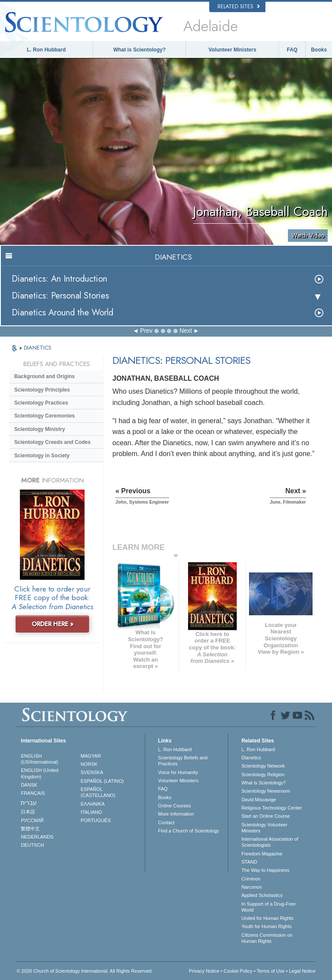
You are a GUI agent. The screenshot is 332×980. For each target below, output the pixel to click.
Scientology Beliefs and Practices (183, 761)
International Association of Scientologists (270, 842)
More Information (176, 814)
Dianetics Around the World (62, 313)
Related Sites (239, 6)
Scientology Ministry (40, 429)
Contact (166, 823)
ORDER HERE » (53, 624)
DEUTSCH (32, 845)
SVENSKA (92, 772)
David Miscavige (259, 800)
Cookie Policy (238, 971)
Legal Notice (302, 971)
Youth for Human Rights (266, 926)
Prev (146, 331)
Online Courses (175, 806)
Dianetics (251, 758)
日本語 (28, 812)
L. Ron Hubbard (46, 50)
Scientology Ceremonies (45, 416)
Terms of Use (271, 971)
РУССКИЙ (32, 820)
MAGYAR (91, 756)
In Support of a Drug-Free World (268, 907)
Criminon (251, 879)
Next (186, 331)
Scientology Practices (41, 403)
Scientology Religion (263, 774)
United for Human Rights (267, 918)
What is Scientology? (139, 50)
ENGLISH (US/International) (39, 759)
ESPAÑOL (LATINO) (102, 781)
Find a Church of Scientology (189, 831)
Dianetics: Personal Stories (60, 296)
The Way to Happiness (265, 870)
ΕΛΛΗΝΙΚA (93, 804)
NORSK (89, 764)
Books (319, 50)
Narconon (252, 887)
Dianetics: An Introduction (59, 279)
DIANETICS (38, 348)
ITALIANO (91, 812)
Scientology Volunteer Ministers (264, 828)
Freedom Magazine (262, 854)
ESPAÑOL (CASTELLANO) (98, 792)
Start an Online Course (265, 816)
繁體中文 (30, 829)
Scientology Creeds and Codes (53, 442)
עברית (29, 803)
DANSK (29, 785)
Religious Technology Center (271, 808)
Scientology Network (263, 766)
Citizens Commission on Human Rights (267, 938)
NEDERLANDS (37, 837)
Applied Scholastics (262, 895)
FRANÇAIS (33, 793)
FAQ (292, 50)
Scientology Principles (42, 390)
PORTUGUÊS (96, 820)
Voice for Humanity (178, 772)
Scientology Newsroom (266, 791)
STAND (249, 862)
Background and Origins (45, 376)
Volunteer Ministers (232, 50)
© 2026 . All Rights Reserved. (85, 971)
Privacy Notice (204, 971)
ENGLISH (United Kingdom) (40, 773)
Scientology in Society (42, 456)
